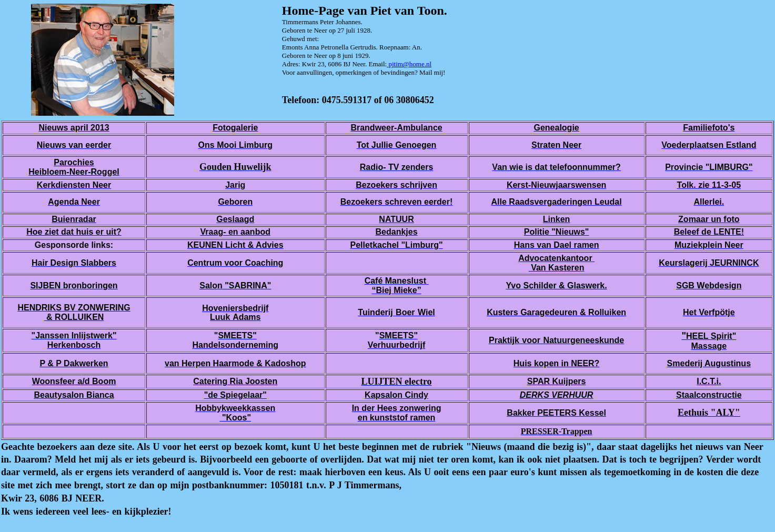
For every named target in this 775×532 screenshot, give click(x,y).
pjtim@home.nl (409, 64)
